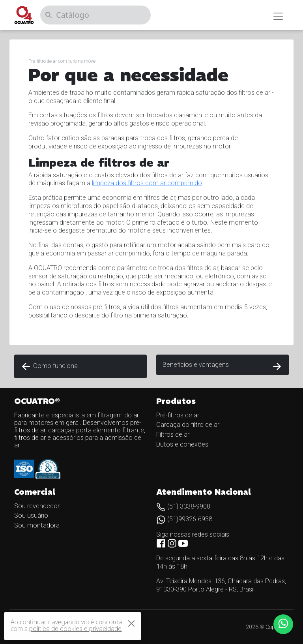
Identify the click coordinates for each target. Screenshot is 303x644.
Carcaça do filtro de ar (188, 425)
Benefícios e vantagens (223, 366)
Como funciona (49, 366)
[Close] (131, 623)
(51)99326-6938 (184, 519)
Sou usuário (31, 515)
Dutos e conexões (182, 444)
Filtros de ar (173, 435)
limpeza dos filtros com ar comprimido (147, 183)
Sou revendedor (37, 506)
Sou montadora (37, 525)
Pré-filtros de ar (178, 415)
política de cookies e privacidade (75, 629)
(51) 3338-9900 (183, 506)
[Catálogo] (95, 15)
